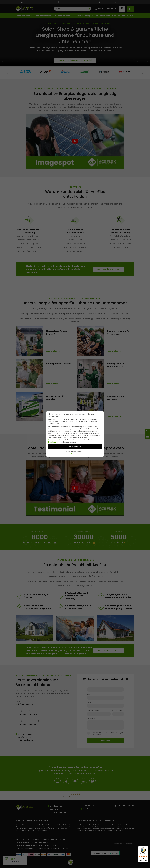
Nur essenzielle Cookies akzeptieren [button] (75, 451)
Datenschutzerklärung (56, 440)
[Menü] (147, 848)
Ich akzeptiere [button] (75, 447)
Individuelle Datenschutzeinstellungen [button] (75, 454)
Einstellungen (53, 442)
